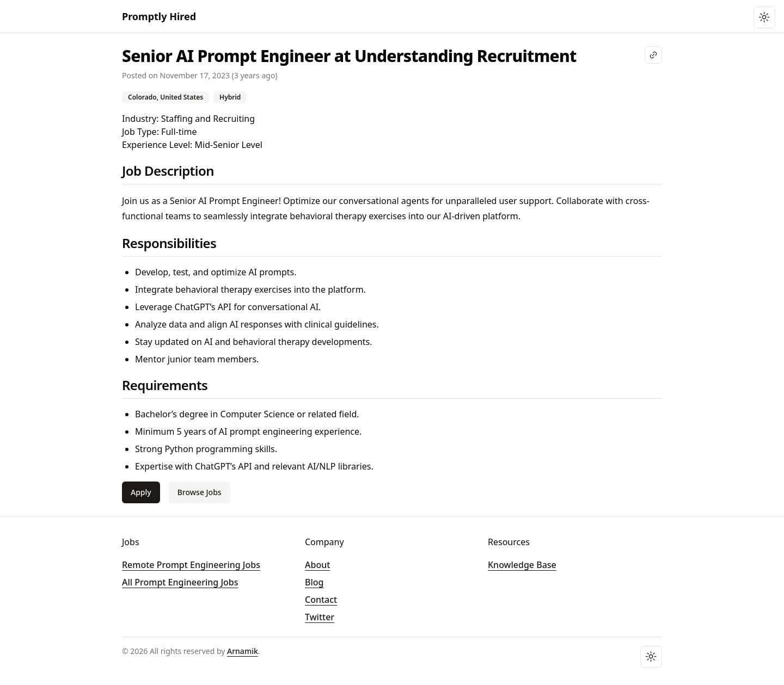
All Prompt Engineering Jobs (180, 582)
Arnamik (243, 651)
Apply (141, 492)
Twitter (320, 617)
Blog (314, 582)
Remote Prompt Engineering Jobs (191, 565)
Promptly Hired (159, 16)
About (317, 565)
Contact (321, 600)
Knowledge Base (522, 565)
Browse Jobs (200, 492)
